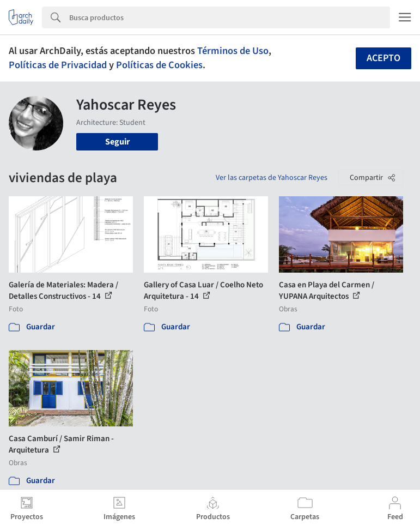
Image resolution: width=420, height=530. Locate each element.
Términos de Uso (233, 51)
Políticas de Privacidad (58, 65)
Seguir (117, 142)
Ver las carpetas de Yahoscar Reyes (272, 178)
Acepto (384, 58)
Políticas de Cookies (159, 65)
